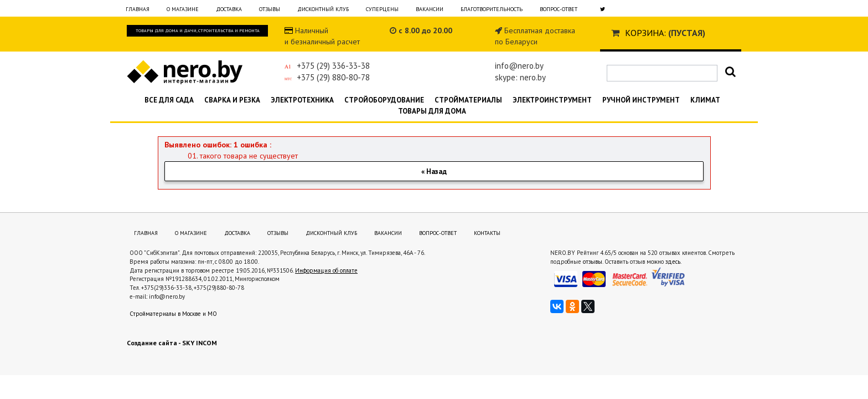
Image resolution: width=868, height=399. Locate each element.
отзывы (593, 262)
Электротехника (302, 100)
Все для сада (169, 100)
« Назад (434, 172)
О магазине (183, 9)
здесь (673, 262)
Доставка (229, 9)
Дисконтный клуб (323, 9)
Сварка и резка (232, 100)
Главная (138, 9)
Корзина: (645, 33)
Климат (705, 100)
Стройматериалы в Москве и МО (173, 314)
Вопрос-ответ (559, 9)
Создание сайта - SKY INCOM (172, 343)
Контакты (487, 233)
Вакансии (430, 9)
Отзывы (270, 9)
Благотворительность (492, 9)
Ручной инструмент (641, 100)
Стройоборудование (384, 100)
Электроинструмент (552, 100)
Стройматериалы (468, 100)
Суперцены (382, 9)
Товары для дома (432, 111)
